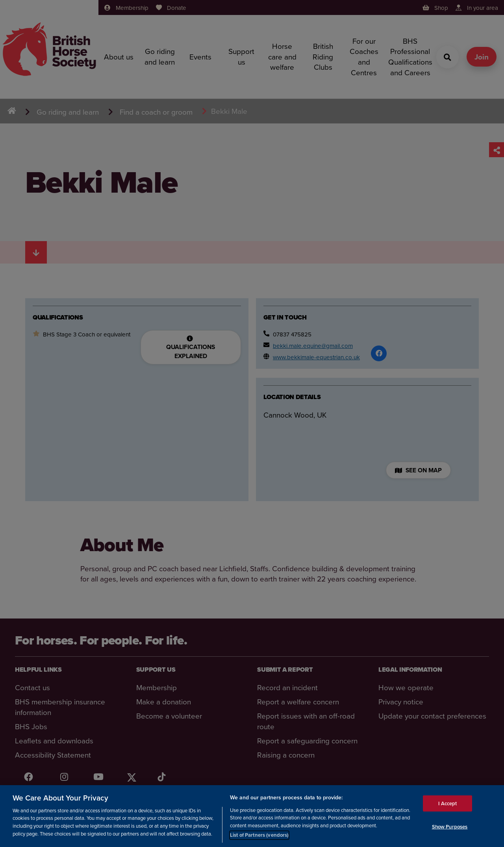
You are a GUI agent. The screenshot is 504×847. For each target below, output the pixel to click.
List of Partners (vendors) (259, 835)
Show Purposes (450, 827)
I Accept (447, 803)
